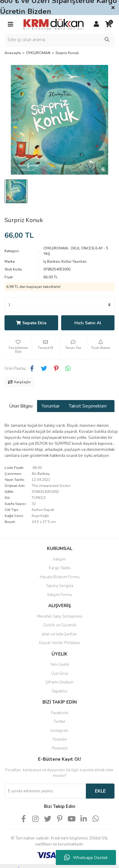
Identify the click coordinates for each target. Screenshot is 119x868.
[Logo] (53, 24)
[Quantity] (59, 305)
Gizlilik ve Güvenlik (60, 625)
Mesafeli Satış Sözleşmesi (59, 616)
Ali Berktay (41, 474)
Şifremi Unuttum (59, 682)
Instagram (59, 731)
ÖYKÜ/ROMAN (56, 248)
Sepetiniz (59, 691)
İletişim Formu (60, 595)
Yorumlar (51, 406)
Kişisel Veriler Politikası (60, 643)
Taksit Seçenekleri (88, 406)
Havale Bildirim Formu (60, 577)
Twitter (60, 722)
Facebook (59, 713)
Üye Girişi (60, 674)
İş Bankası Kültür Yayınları (65, 261)
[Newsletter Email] (45, 791)
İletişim (59, 559)
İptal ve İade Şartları (59, 634)
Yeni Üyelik (60, 665)
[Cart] (108, 24)
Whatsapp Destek (86, 857)
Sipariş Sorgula (60, 586)
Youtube (59, 739)
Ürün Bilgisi (21, 406)
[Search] (59, 40)
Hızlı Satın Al (88, 323)
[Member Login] (96, 24)
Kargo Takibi (60, 568)
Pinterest (60, 748)
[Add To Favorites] (18, 347)
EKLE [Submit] (100, 791)
